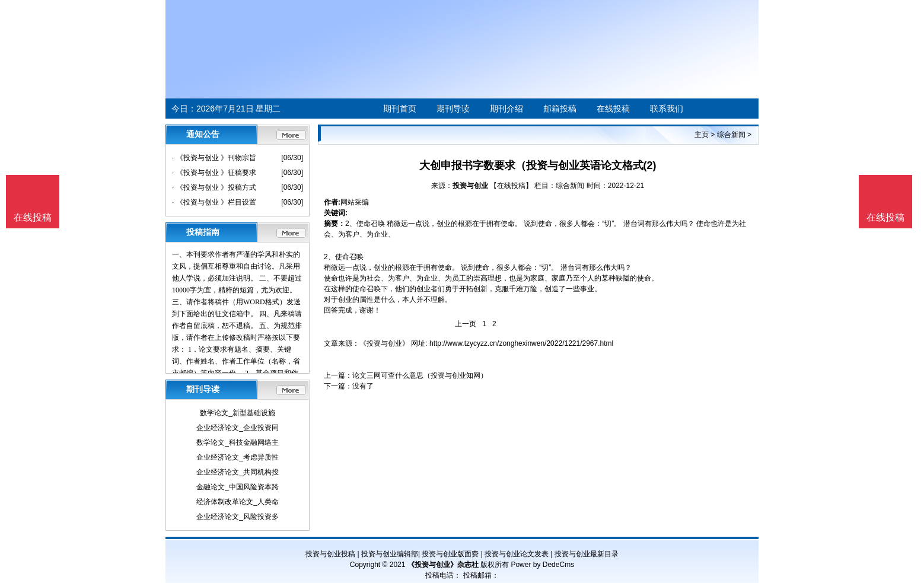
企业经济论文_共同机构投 (238, 472)
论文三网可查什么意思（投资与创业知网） (420, 375)
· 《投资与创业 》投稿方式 (214, 187)
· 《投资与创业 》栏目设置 (214, 202)
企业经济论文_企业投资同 (238, 428)
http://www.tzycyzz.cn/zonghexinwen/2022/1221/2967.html (521, 343)
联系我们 (667, 109)
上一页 (466, 324)
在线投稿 (613, 109)
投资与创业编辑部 (390, 554)
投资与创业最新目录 (587, 554)
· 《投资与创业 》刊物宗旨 (214, 158)
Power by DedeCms (542, 565)
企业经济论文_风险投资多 (238, 517)
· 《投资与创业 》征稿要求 (214, 173)
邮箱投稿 (560, 109)
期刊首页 (400, 109)
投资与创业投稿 (330, 554)
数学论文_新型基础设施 (238, 413)
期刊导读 (453, 109)
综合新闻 (731, 135)
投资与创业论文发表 (517, 554)
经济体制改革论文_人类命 (238, 502)
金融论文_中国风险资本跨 (238, 487)
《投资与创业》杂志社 (443, 565)
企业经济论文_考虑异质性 (238, 457)
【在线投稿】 (511, 186)
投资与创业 (470, 186)
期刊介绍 (506, 109)
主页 (702, 135)
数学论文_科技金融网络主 (238, 442)
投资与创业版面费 (450, 554)
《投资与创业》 (384, 343)
